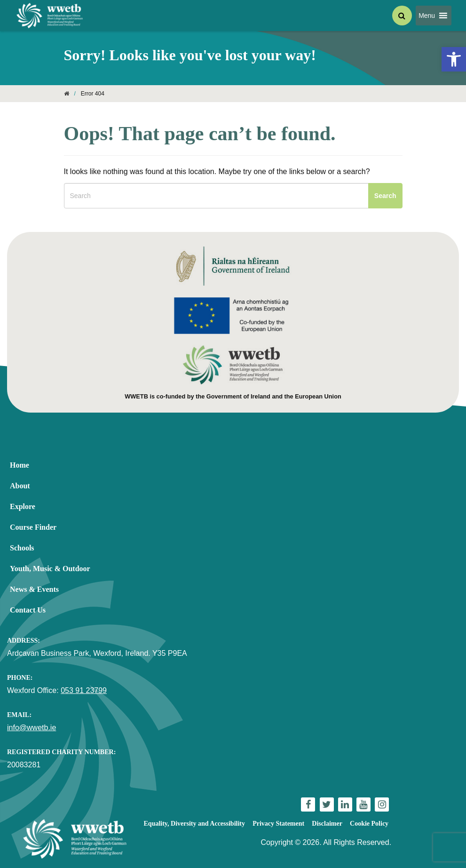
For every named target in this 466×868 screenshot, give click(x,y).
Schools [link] (22, 548)
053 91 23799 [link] (84, 690)
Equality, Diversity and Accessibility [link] (194, 824)
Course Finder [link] (33, 527)
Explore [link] (23, 506)
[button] (427, 16)
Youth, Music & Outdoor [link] (50, 569)
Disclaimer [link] (327, 824)
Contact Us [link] (28, 610)
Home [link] (20, 465)
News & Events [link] (34, 589)
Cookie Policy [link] (369, 824)
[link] (454, 59)
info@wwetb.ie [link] (32, 728)
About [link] (20, 486)
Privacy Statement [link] (278, 824)
